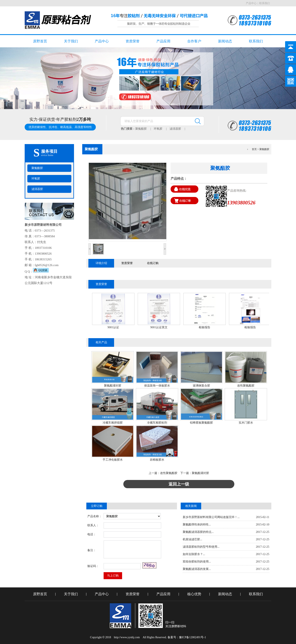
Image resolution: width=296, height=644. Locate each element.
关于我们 (71, 41)
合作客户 (194, 41)
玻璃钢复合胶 (201, 386)
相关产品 (101, 342)
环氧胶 (162, 129)
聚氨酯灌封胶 (113, 386)
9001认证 (113, 327)
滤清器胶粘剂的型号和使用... (201, 547)
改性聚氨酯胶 (246, 386)
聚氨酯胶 (145, 129)
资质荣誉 (133, 41)
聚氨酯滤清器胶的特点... (198, 532)
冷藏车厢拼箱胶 (113, 423)
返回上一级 (179, 484)
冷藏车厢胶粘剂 (157, 423)
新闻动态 (225, 41)
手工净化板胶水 (113, 460)
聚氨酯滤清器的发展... (197, 569)
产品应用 (163, 41)
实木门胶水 (246, 423)
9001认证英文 (159, 327)
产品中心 (251, 3)
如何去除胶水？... (194, 554)
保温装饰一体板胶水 (157, 386)
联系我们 (265, 3)
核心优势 (194, 594)
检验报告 (205, 327)
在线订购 (153, 263)
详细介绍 (101, 263)
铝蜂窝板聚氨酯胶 (201, 423)
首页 (254, 149)
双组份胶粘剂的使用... (197, 562)
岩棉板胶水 (157, 460)
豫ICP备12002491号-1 (193, 637)
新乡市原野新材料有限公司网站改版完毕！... (211, 517)
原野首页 (40, 41)
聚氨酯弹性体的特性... (197, 525)
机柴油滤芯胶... (193, 539)
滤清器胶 (179, 129)
